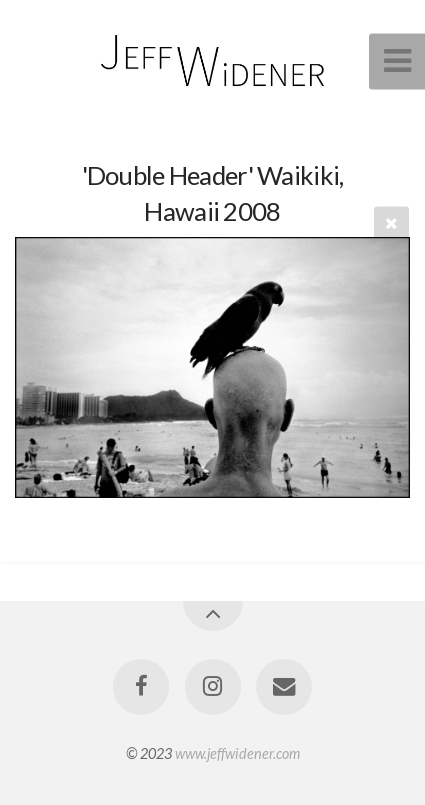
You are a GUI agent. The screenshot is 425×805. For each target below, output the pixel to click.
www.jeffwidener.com (237, 753)
